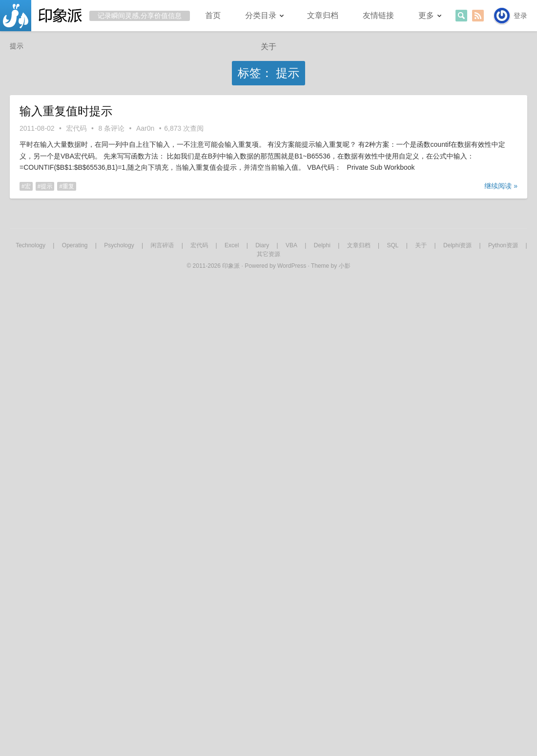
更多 (426, 15)
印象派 (231, 266)
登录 (520, 16)
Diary (262, 245)
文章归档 (323, 15)
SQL (392, 245)
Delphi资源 (457, 245)
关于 (268, 47)
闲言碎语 (162, 245)
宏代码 (77, 128)
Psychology (119, 245)
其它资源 (268, 254)
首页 (213, 15)
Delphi (322, 245)
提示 (46, 186)
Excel (232, 245)
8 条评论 (111, 128)
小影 (345, 266)
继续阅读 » (501, 186)
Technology (31, 245)
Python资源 (503, 245)
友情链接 (378, 15)
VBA (291, 245)
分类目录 (261, 15)
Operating (75, 245)
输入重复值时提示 (66, 111)
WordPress (292, 266)
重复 (68, 186)
